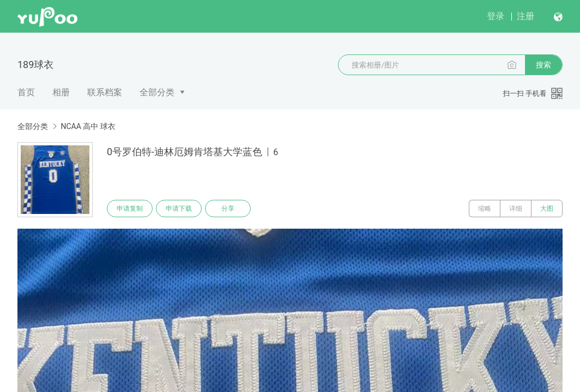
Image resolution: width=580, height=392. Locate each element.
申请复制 (130, 209)
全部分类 (157, 92)
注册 (525, 16)
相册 (61, 92)
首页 (26, 92)
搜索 (543, 65)
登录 (496, 16)
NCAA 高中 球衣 (88, 126)
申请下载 (179, 209)
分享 (228, 209)
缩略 (485, 209)
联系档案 (105, 92)
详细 (516, 209)
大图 (547, 209)
